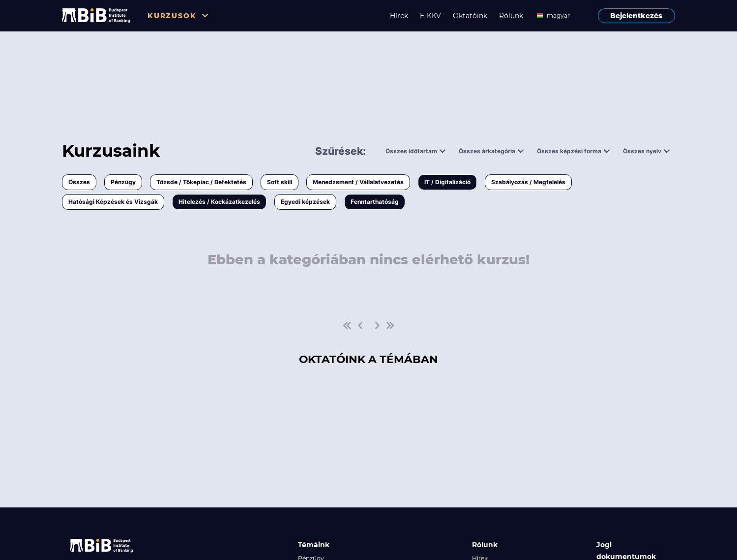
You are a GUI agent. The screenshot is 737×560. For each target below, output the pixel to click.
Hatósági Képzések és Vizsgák (113, 202)
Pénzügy (123, 182)
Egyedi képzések (305, 202)
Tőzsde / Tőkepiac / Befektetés (201, 182)
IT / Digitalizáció (447, 182)
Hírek (399, 16)
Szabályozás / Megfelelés (528, 182)
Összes (79, 182)
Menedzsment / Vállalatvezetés (358, 182)
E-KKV (430, 16)
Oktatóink (470, 16)
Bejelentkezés (636, 16)
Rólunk (511, 16)
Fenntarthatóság (375, 202)
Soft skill (280, 182)
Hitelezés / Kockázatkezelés (219, 202)
